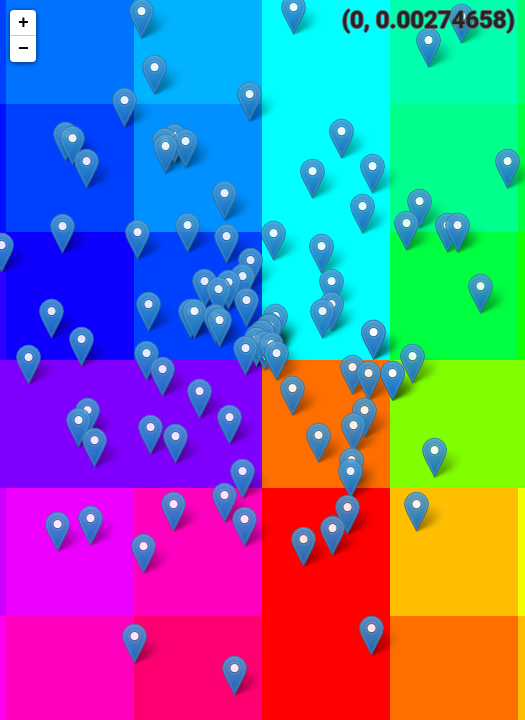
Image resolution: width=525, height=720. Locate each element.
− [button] (23, 49)
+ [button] (23, 23)
